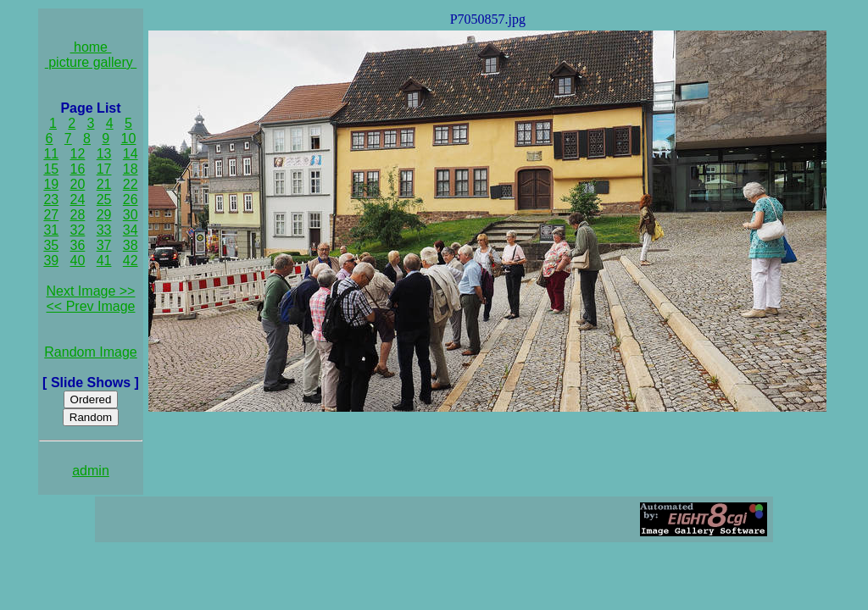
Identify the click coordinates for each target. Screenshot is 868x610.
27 (51, 215)
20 (78, 184)
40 (78, 261)
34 (131, 230)
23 (51, 200)
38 (131, 245)
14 (131, 154)
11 (51, 154)
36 (78, 245)
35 (51, 245)
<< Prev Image (91, 306)
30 (131, 215)
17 (104, 169)
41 (104, 261)
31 (51, 230)
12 (78, 154)
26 (131, 200)
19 (51, 184)
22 (131, 184)
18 (131, 169)
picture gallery (91, 62)
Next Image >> (91, 291)
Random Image (90, 352)
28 (78, 215)
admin (91, 471)
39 (51, 261)
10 (129, 139)
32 (78, 230)
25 (104, 200)
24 (78, 200)
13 (104, 154)
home (91, 47)
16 (78, 169)
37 (104, 245)
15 (51, 169)
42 (131, 261)
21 (104, 184)
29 (104, 215)
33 (104, 230)
